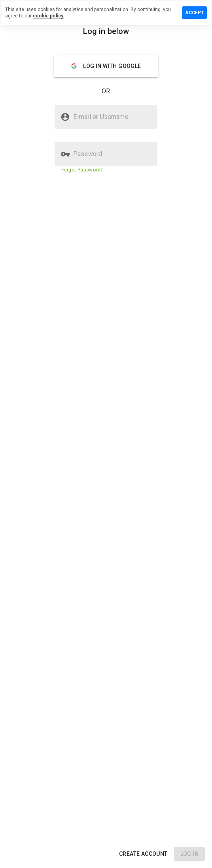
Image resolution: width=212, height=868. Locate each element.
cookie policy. (48, 16)
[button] (143, 854)
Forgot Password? (82, 170)
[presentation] (106, 434)
